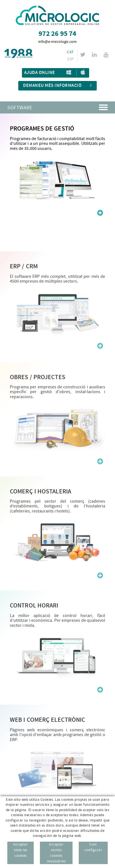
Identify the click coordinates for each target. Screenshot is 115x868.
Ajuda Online (40, 73)
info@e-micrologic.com (58, 42)
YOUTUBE (107, 55)
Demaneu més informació (58, 86)
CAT (70, 52)
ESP (70, 59)
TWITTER (84, 55)
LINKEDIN (95, 55)
